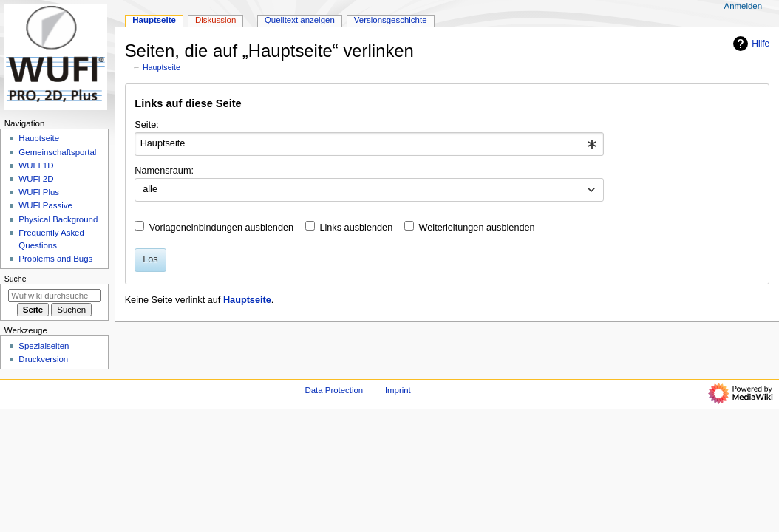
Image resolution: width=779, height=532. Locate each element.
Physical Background (58, 219)
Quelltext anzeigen (300, 20)
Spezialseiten (44, 346)
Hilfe (749, 44)
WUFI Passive (45, 205)
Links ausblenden (356, 228)
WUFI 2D (36, 179)
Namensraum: (164, 171)
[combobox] (369, 144)
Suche (16, 279)
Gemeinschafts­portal (57, 152)
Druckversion (43, 359)
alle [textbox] (150, 189)
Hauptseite (161, 67)
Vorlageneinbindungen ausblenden (221, 228)
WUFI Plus (39, 192)
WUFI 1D (36, 166)
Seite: (146, 125)
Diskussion (215, 20)
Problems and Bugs (55, 259)
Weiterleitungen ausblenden (477, 228)
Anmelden (744, 6)
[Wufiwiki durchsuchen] (54, 296)
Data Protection (334, 390)
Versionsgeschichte (391, 20)
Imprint (398, 390)
